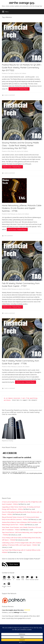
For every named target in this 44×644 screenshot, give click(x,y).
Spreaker (37, 580)
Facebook (9, 580)
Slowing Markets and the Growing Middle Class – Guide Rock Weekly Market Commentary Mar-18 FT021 (20, 145)
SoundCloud (4, 587)
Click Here (13, 564)
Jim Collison (23, 73)
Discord (9, 586)
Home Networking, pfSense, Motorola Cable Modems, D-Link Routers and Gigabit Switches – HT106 (22, 208)
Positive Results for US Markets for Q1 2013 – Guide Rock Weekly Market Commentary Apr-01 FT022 (22, 67)
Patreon (27, 580)
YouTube (18, 580)
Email (23, 580)
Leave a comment (10, 95)
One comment (8, 236)
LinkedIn (4, 580)
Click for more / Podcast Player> (19, 89)
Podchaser (32, 580)
